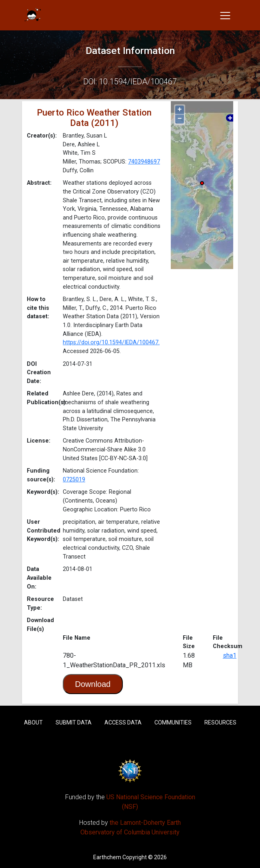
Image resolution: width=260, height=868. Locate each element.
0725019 (74, 480)
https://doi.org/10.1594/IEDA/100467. (111, 342)
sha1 (230, 655)
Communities (173, 722)
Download (93, 684)
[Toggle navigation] (225, 15)
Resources (220, 722)
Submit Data (74, 722)
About (33, 722)
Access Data (123, 722)
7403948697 (144, 162)
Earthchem (107, 857)
